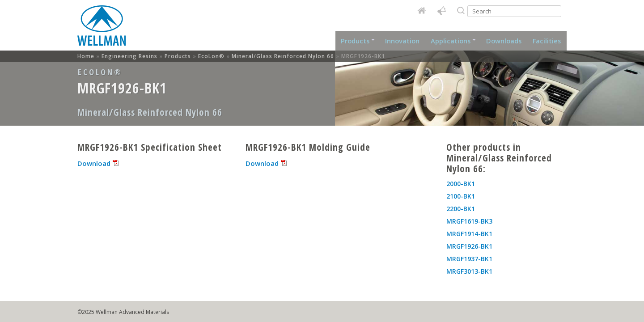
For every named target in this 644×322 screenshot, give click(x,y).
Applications (452, 40)
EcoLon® (211, 56)
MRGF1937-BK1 (469, 259)
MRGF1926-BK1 (469, 246)
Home (102, 28)
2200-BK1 (461, 209)
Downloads (503, 40)
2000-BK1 (461, 184)
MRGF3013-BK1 (469, 271)
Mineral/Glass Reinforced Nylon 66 (283, 56)
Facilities (547, 40)
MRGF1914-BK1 (469, 234)
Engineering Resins (129, 56)
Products (358, 40)
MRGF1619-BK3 (469, 221)
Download (94, 163)
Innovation (403, 40)
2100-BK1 (461, 196)
